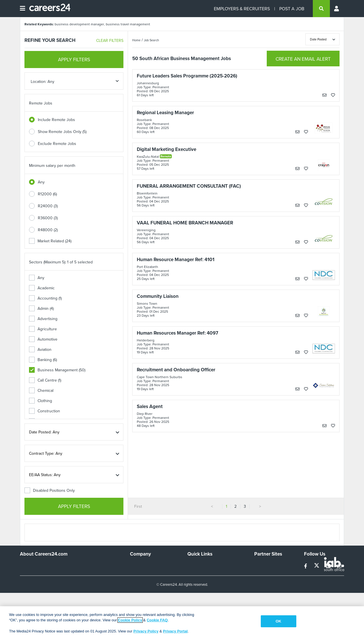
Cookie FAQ (157, 620)
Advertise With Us (146, 573)
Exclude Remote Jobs (57, 144)
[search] (321, 9)
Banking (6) (43, 360)
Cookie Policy (130, 620)
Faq (191, 603)
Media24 (262, 588)
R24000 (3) (48, 206)
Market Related (50, 241)
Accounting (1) (45, 298)
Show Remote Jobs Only (62, 132)
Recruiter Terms (201, 596)
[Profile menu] (337, 9)
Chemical (41, 390)
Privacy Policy (146, 631)
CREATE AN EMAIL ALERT (303, 59)
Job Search (151, 40)
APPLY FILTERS (74, 60)
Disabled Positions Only (50, 490)
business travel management (128, 24)
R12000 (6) (47, 194)
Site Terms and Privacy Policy (213, 580)
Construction (45, 411)
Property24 (264, 580)
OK (278, 621)
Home (136, 40)
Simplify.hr (263, 565)
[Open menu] (22, 9)
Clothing (41, 401)
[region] (182, 622)
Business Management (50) (57, 370)
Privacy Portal (175, 631)
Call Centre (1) (45, 380)
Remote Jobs (41, 103)
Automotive (43, 339)
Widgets (195, 588)
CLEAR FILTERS (110, 40)
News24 (261, 573)
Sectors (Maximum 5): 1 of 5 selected (61, 262)
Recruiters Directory (205, 565)
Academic (42, 288)
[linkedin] (329, 566)
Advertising (43, 319)
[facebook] (306, 566)
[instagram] (339, 566)
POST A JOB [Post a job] (292, 9)
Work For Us (141, 565)
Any (41, 182)
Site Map (195, 573)
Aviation (40, 349)
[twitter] (317, 566)
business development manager (79, 24)
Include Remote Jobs (56, 120)
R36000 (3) (48, 218)
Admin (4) (41, 308)
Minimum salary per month (52, 165)
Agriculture (43, 329)
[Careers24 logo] (48, 9)
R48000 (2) (48, 230)
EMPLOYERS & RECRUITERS (242, 9)
